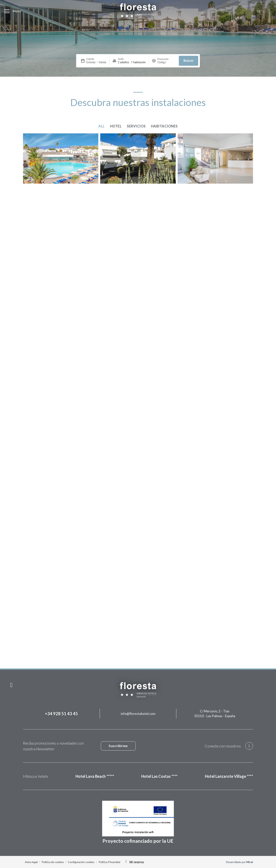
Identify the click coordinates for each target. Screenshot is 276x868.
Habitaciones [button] (164, 126)
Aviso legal (31, 862)
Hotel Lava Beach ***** (95, 776)
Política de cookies (53, 862)
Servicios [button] (136, 126)
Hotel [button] (116, 126)
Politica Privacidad (109, 862)
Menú (17, 11)
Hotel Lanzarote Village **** (229, 776)
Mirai (250, 862)
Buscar (189, 61)
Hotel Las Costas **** (159, 776)
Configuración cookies (81, 862)
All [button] (101, 126)
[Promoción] (167, 62)
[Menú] (7, 11)
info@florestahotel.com (138, 714)
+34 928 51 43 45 (61, 714)
